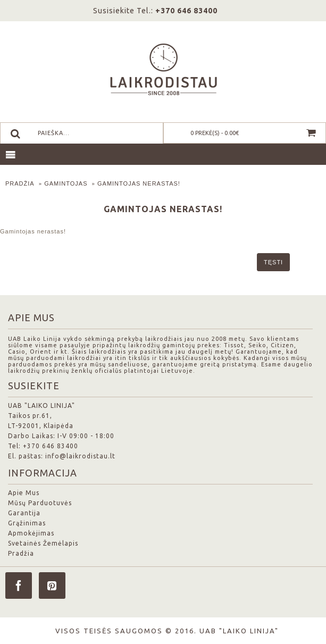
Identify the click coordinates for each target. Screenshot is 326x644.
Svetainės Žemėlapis (43, 543)
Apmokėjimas (31, 533)
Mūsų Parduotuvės (40, 503)
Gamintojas (66, 183)
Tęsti (273, 262)
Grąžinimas (27, 523)
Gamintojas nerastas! (139, 183)
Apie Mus (24, 493)
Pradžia (20, 183)
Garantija (24, 513)
